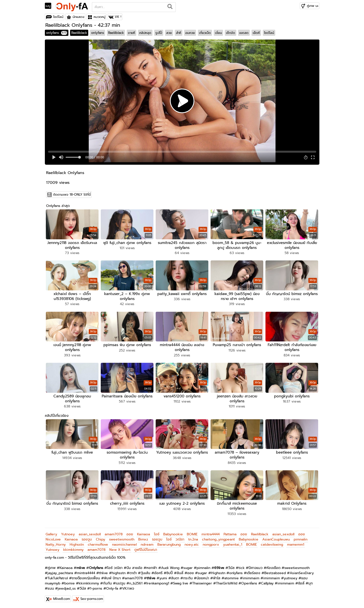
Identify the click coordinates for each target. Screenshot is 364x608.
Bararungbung (169, 544)
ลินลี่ (180, 572)
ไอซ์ (157, 534)
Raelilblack (79, 33)
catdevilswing (272, 544)
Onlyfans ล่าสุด (58, 206)
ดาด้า (133, 572)
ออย (130, 534)
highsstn (119, 572)
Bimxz (143, 539)
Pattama (230, 534)
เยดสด (244, 33)
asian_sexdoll (90, 534)
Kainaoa (144, 534)
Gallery (51, 534)
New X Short (120, 549)
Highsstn (77, 544)
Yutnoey (68, 534)
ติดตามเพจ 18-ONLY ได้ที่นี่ (72, 195)
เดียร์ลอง (253, 572)
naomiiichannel (124, 544)
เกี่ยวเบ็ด (205, 33)
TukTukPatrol (58, 577)
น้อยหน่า (203, 577)
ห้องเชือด (273, 567)
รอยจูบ (87, 539)
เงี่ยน (218, 33)
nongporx (211, 544)
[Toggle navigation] (50, 6)
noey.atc (192, 544)
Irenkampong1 (158, 583)
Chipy (100, 539)
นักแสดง (78, 17)
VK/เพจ (128, 588)
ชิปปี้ (170, 572)
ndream (147, 544)
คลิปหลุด (145, 33)
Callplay (267, 583)
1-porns (96, 588)
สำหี (179, 33)
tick (242, 567)
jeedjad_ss (67, 588)
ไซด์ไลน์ (58, 17)
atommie (232, 577)
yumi (163, 577)
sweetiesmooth (122, 539)
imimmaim (251, 577)
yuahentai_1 (233, 544)
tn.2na (193, 539)
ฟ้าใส (217, 577)
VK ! (118, 17)
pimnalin (301, 539)
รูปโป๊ (159, 33)
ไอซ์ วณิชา (115, 567)
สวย (169, 33)
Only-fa (112, 588)
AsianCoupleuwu (276, 539)
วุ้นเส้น (145, 572)
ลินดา (175, 577)
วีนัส (231, 567)
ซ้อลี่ (301, 583)
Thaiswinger (202, 583)
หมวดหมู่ (100, 17)
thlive (103, 572)
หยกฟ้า (152, 567)
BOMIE (192, 534)
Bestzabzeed (275, 572)
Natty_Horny (56, 544)
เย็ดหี (256, 33)
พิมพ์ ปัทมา (112, 577)
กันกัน (107, 583)
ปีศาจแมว (256, 567)
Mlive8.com (62, 598)
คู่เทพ (52, 567)
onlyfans (57, 33)
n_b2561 (136, 583)
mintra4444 (211, 534)
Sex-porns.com (92, 598)
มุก (311, 583)
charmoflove (98, 544)
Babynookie (173, 534)
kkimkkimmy (73, 549)
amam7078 (114, 534)
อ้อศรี (158, 572)
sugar (188, 567)
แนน (51, 588)
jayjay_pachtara (60, 572)
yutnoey (291, 577)
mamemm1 (296, 544)
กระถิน (188, 577)
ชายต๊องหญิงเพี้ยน (86, 577)
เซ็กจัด (231, 33)
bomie (69, 583)
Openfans (249, 583)
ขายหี (132, 33)
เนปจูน (120, 583)
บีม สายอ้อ (134, 567)
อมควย (190, 33)
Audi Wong (170, 567)
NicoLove (53, 539)
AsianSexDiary (302, 572)
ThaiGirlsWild (227, 583)
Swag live (181, 583)
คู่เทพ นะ (313, 6)
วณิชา (180, 539)
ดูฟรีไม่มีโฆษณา (146, 549)
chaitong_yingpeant (218, 539)
